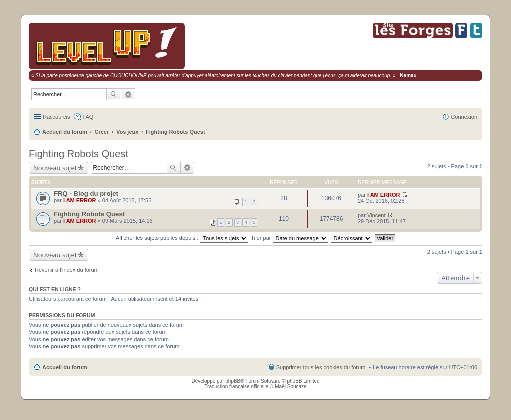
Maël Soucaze (291, 386)
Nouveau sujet (55, 168)
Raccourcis (56, 117)
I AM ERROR (80, 200)
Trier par (289, 238)
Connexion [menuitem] (464, 117)
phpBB (233, 381)
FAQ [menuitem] (88, 117)
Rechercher (114, 94)
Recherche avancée (128, 94)
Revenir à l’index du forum (67, 270)
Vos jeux (127, 132)
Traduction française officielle (236, 386)
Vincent (377, 215)
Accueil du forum (65, 132)
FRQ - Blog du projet (86, 194)
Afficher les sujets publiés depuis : (182, 238)
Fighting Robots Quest (175, 132)
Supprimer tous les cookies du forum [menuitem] (321, 367)
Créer (102, 132)
